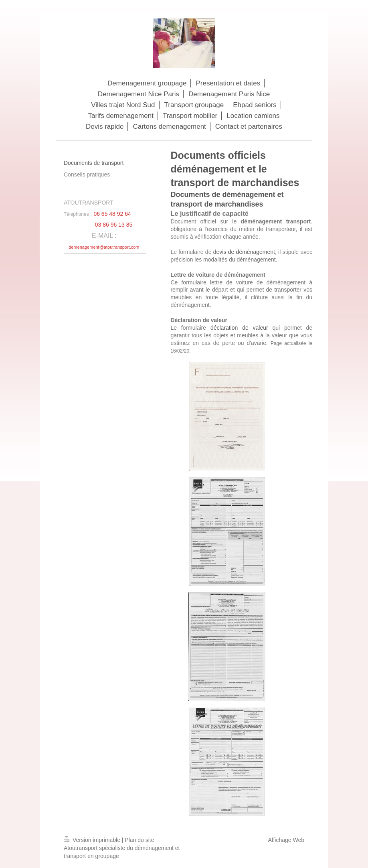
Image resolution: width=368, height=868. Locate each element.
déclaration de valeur (239, 328)
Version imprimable (93, 840)
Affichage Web (286, 840)
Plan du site (139, 840)
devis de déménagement (244, 252)
